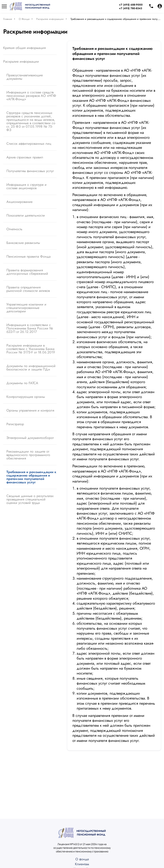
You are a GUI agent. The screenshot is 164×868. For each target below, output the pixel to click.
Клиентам (82, 864)
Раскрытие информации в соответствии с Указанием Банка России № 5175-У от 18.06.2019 (31, 349)
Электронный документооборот (30, 438)
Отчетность (14, 229)
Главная (8, 19)
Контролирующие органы (26, 397)
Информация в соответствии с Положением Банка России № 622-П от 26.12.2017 (30, 328)
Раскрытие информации (50, 19)
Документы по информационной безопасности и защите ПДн (31, 368)
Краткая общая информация (24, 48)
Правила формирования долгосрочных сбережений (27, 272)
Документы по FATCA (22, 383)
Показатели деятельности (26, 215)
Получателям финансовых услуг (30, 171)
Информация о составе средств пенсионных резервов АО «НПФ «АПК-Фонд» (31, 96)
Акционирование (19, 202)
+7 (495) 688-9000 (131, 5)
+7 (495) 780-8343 (130, 8)
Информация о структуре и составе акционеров (26, 186)
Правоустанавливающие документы (25, 77)
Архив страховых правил (25, 157)
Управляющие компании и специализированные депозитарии (26, 308)
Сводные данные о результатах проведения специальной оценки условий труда (30, 499)
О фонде (82, 859)
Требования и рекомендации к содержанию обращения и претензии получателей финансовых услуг (31, 477)
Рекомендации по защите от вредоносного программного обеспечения (28, 455)
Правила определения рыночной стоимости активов (28, 289)
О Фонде (24, 19)
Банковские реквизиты (23, 243)
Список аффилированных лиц (29, 144)
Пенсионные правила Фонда (29, 256)
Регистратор (15, 424)
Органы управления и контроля (30, 410)
